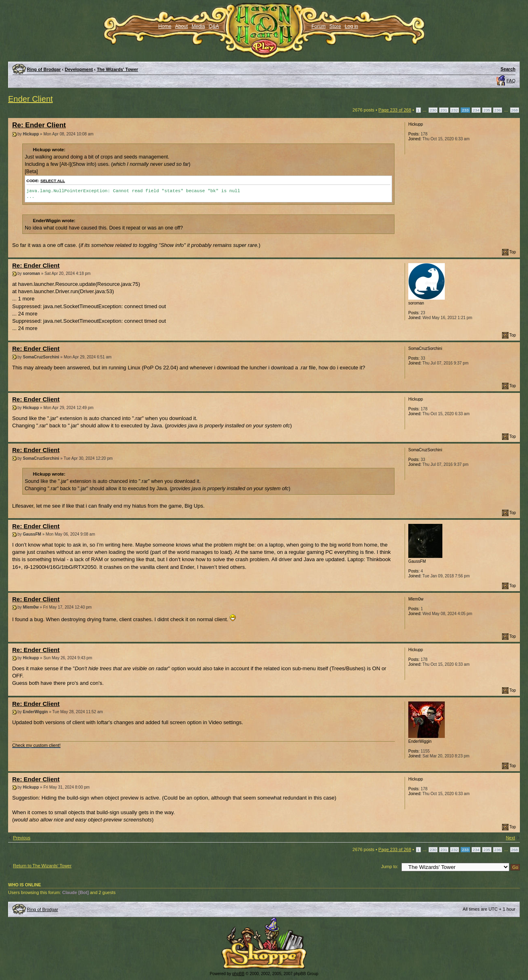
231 (444, 110)
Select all (53, 181)
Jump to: (390, 866)
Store (335, 26)
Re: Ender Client (39, 125)
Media (198, 26)
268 (515, 110)
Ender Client (30, 99)
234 (476, 110)
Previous (22, 838)
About (181, 26)
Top (513, 252)
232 (455, 110)
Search (508, 69)
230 (433, 110)
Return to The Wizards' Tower (42, 866)
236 (498, 110)
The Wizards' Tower (117, 69)
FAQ (511, 81)
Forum (319, 26)
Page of (395, 110)
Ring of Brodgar (44, 69)
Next (510, 838)
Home (165, 26)
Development (79, 69)
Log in (352, 26)
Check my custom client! (36, 745)
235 (487, 110)
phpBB (238, 974)
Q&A (214, 26)
